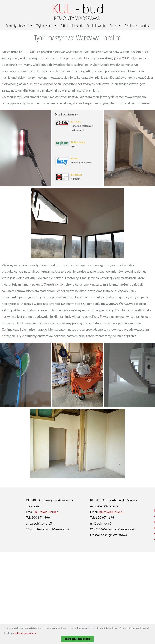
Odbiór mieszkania (72, 26)
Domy (115, 26)
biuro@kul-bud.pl (47, 512)
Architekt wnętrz (96, 26)
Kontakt (145, 26)
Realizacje (131, 26)
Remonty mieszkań (19, 26)
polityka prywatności (26, 633)
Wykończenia (47, 26)
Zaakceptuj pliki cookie (77, 639)
